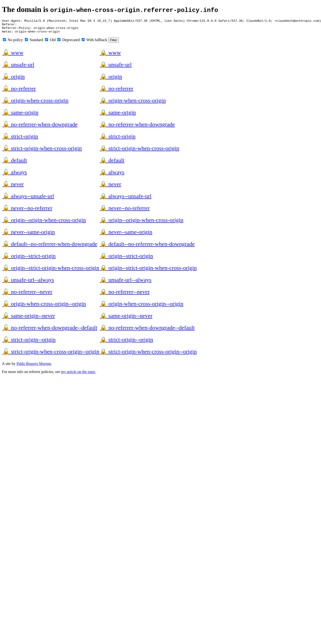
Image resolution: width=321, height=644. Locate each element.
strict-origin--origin (29, 342)
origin (14, 79)
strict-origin (20, 139)
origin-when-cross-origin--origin (44, 307)
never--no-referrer (27, 211)
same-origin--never (29, 319)
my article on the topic (78, 375)
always (15, 175)
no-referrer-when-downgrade (40, 127)
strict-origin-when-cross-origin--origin (51, 354)
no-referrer (19, 91)
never (13, 187)
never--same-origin (29, 235)
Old (50, 43)
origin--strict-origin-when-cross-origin (51, 271)
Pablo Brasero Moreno (34, 366)
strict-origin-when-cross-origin (42, 151)
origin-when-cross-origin (35, 103)
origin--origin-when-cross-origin (44, 223)
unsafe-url (18, 67)
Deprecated (69, 43)
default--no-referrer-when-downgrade (50, 247)
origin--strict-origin (29, 259)
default (15, 163)
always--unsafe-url (28, 199)
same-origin (20, 115)
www (13, 55)
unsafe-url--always (28, 283)
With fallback (94, 43)
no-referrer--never (27, 295)
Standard (34, 43)
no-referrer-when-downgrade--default (50, 330)
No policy (13, 43)
